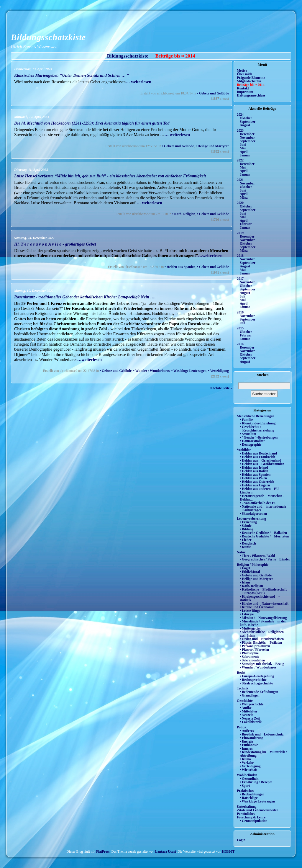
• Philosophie (249, 653)
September (248, 122)
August (245, 125)
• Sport (245, 786)
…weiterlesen (210, 256)
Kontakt (243, 88)
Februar (246, 224)
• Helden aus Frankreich (257, 457)
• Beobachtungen (252, 794)
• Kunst (245, 547)
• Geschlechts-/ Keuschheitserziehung (257, 429)
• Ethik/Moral (250, 572)
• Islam (245, 582)
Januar (245, 155)
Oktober (246, 118)
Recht (241, 673)
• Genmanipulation (253, 821)
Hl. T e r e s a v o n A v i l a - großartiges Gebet (55, 244)
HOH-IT (228, 851)
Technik (243, 688)
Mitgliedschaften (249, 81)
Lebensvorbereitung (251, 519)
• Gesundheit (249, 779)
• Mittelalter (249, 711)
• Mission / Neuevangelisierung (263, 618)
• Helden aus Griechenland (260, 460)
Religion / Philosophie (253, 565)
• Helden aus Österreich (257, 482)
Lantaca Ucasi (165, 851)
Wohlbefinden (247, 775)
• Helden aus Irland (254, 467)
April (244, 152)
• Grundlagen (250, 695)
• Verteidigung (219, 371)
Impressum (245, 92)
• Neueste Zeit (250, 718)
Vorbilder (244, 450)
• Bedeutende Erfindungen (259, 692)
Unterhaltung (247, 807)
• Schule (246, 526)
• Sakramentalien (252, 660)
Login (241, 840)
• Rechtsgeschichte (253, 680)
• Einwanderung (252, 738)
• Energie (246, 741)
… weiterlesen (138, 82)
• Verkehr (247, 763)
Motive (242, 71)
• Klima (245, 759)
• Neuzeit (246, 715)
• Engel (245, 568)
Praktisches (245, 791)
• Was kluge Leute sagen (189, 371)
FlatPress (103, 851)
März (244, 197)
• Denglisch (248, 543)
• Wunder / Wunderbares (151, 371)
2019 (240, 233)
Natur (241, 552)
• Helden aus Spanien (180, 267)
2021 (240, 180)
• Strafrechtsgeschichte (256, 683)
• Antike (246, 708)
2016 (240, 312)
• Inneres (246, 748)
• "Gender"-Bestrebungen (259, 437)
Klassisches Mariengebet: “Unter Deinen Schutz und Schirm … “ (72, 75)
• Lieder (246, 540)
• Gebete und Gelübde (213, 93)
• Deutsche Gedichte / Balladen (263, 533)
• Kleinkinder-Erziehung (258, 423)
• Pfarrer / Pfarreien (254, 650)
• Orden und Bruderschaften (262, 639)
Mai (243, 148)
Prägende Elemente (251, 78)
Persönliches (246, 814)
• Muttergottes (250, 628)
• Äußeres (247, 731)
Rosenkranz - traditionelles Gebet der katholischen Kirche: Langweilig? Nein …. (85, 297)
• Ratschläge (249, 798)
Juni (243, 145)
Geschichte (245, 701)
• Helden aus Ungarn (255, 485)
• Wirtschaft (249, 770)
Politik (242, 727)
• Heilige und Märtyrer (212, 146)
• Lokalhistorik (251, 722)
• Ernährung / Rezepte (256, 782)
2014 (240, 344)
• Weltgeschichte (252, 704)
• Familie (246, 420)
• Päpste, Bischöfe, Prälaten (261, 643)
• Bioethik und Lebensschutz (262, 734)
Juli (243, 296)
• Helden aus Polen (253, 478)
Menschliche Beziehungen (256, 416)
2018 (240, 256)
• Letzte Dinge (250, 611)
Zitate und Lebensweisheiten (258, 810)
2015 (240, 328)
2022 (240, 160)
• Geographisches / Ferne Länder (265, 559)
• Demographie (251, 444)
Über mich (244, 74)
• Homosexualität (252, 441)
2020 (240, 203)
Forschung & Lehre (251, 817)
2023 (240, 130)
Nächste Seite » (221, 388)
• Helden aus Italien (254, 471)
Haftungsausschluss (251, 95)
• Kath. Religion (184, 214)
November (247, 138)
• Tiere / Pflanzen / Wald (257, 556)
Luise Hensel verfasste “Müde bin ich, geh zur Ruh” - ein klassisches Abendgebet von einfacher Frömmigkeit (110, 176)
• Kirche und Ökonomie (257, 607)
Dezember (247, 134)
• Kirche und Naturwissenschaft (264, 604)
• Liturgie (247, 614)
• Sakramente (250, 657)
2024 (240, 115)
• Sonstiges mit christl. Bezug (262, 664)
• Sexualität (248, 434)
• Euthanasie (249, 745)
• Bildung (247, 529)
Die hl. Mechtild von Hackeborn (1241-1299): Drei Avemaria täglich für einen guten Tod (92, 123)
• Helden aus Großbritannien (262, 464)
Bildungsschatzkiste (48, 37)
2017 (240, 279)
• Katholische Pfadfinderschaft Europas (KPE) (263, 591)
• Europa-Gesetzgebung (257, 676)
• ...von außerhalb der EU (258, 503)
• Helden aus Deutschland (258, 453)
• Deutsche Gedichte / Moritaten (264, 536)
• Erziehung (248, 522)
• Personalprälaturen (255, 646)
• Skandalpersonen (253, 514)
